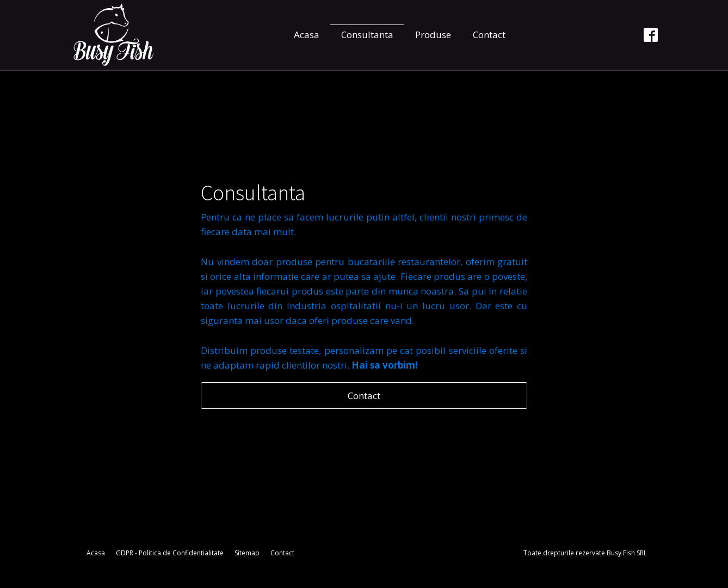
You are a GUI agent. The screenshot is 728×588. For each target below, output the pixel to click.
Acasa (307, 35)
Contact (489, 35)
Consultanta (367, 35)
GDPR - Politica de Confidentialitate (170, 553)
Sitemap (247, 553)
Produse (433, 35)
